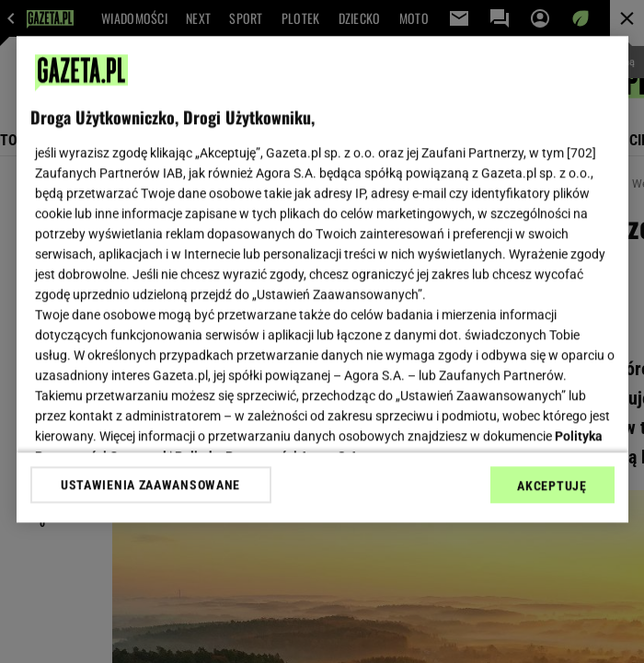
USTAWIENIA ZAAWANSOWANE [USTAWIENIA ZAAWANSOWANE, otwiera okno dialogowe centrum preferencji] (150, 485)
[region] (322, 279)
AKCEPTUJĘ (552, 486)
